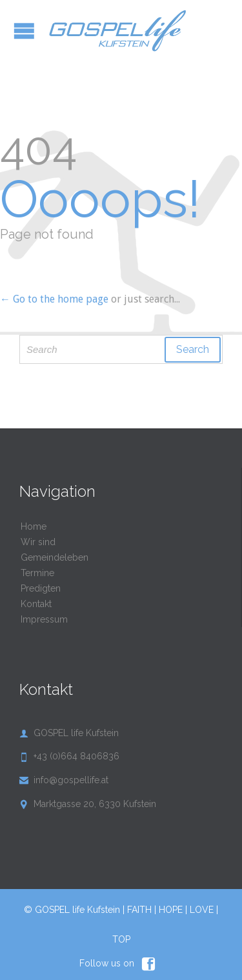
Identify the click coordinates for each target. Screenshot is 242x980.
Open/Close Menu (24, 31)
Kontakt (36, 604)
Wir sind (38, 542)
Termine (37, 573)
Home (34, 526)
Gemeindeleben (55, 557)
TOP (121, 939)
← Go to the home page (54, 299)
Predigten (41, 588)
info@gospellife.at (64, 780)
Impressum (44, 619)
